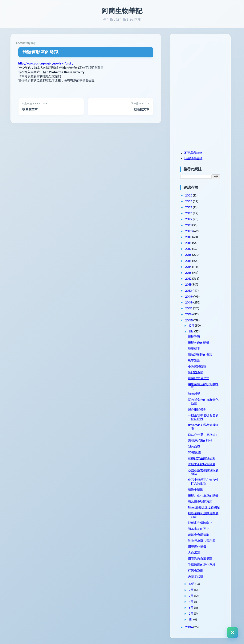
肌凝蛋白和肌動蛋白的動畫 (203, 515)
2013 (189, 273)
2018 (189, 243)
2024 (189, 207)
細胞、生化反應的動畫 (203, 495)
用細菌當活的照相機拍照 (203, 386)
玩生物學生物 (193, 158)
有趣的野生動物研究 (202, 458)
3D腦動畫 (195, 452)
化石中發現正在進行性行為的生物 (203, 482)
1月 (191, 619)
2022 (189, 219)
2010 (189, 291)
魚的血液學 (196, 372)
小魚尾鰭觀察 (197, 366)
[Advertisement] (204, 65)
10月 (192, 584)
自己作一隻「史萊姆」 (203, 434)
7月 (191, 596)
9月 (191, 590)
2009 (189, 296)
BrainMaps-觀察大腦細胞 (203, 427)
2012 (189, 279)
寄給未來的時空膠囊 (202, 464)
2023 (189, 213)
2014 (189, 267)
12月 (192, 325)
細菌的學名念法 (199, 378)
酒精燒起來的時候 (200, 440)
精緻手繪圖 (196, 489)
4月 (191, 602)
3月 (191, 608)
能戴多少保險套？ (200, 523)
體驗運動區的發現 (40, 52)
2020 (189, 231)
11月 (191, 331)
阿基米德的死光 (199, 529)
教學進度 (194, 360)
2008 (189, 302)
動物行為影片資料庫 (202, 541)
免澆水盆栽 (196, 576)
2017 (189, 249)
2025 (189, 201)
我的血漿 (194, 446)
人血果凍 (194, 552)
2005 (189, 320)
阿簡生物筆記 (122, 11)
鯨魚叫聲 (194, 394)
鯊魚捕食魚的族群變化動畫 (203, 401)
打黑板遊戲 (196, 570)
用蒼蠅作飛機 (197, 547)
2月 (191, 613)
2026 (189, 195)
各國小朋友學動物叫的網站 (203, 472)
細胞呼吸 (194, 336)
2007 (189, 308)
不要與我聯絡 (193, 153)
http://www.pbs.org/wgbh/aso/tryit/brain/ (46, 63)
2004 (189, 627)
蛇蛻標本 (194, 348)
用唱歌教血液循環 (200, 559)
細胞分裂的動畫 (199, 342)
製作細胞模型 (197, 409)
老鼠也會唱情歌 (199, 535)
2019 (189, 237)
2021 (189, 225)
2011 (188, 284)
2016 (189, 255)
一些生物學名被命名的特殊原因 (203, 417)
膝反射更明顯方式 (200, 501)
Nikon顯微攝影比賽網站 (204, 507)
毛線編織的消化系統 (202, 564)
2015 (189, 261)
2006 (189, 314)
